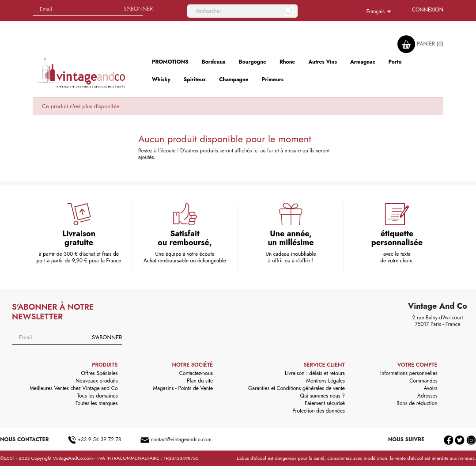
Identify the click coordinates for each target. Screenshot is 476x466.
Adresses (427, 396)
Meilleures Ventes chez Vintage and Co (74, 388)
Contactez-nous (196, 373)
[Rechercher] (242, 11)
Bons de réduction (417, 403)
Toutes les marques (96, 403)
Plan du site (200, 381)
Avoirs (431, 388)
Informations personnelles (409, 373)
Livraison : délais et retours (315, 373)
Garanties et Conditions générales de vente (297, 388)
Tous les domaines (98, 396)
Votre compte (417, 365)
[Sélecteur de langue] (380, 12)
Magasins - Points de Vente (183, 388)
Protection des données (319, 411)
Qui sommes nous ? (322, 396)
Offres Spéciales (100, 373)
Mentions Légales (325, 381)
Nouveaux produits (96, 381)
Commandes (423, 381)
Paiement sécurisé (325, 403)
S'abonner (107, 337)
